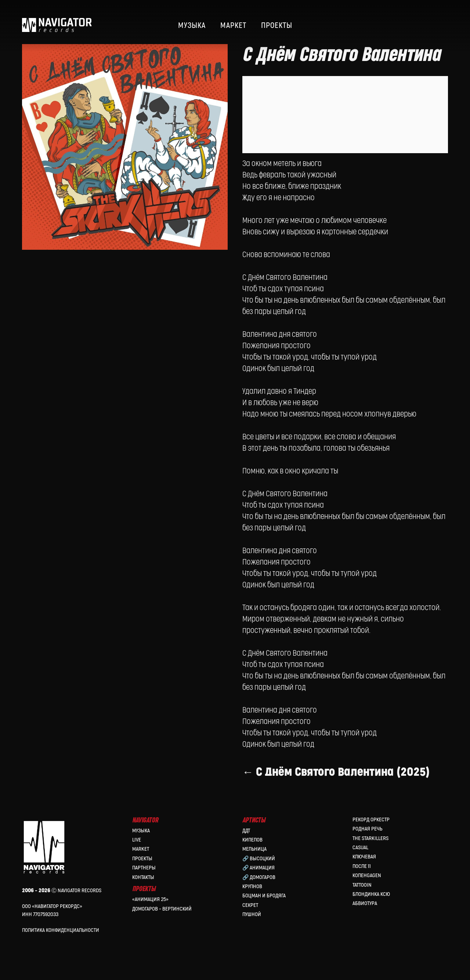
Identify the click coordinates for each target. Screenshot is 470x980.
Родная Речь (367, 830)
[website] (424, 26)
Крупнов (252, 888)
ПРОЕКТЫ (277, 26)
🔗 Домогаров (259, 878)
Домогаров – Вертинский (162, 910)
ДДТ (246, 832)
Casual (360, 849)
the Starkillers (370, 840)
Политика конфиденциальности (61, 932)
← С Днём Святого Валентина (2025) (336, 783)
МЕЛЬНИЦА (254, 851)
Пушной (252, 916)
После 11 (362, 867)
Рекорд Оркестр (371, 821)
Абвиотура (365, 905)
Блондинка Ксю (371, 896)
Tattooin (362, 886)
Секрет (250, 906)
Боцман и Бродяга (264, 897)
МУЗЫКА (192, 26)
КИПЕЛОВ (252, 841)
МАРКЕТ (233, 26)
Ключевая (364, 858)
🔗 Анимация (258, 869)
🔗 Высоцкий (259, 860)
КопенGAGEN (367, 877)
